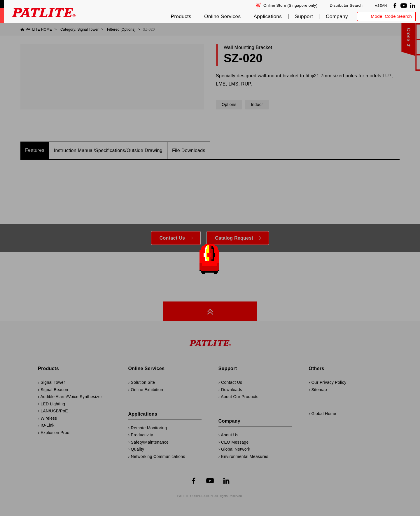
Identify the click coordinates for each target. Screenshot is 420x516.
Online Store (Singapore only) (290, 5)
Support (304, 16)
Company (337, 16)
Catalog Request (234, 238)
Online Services (222, 16)
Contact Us (172, 238)
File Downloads (189, 150)
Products (181, 16)
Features (35, 150)
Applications (268, 16)
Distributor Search (346, 5)
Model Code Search (391, 16)
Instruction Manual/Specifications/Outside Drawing (108, 150)
